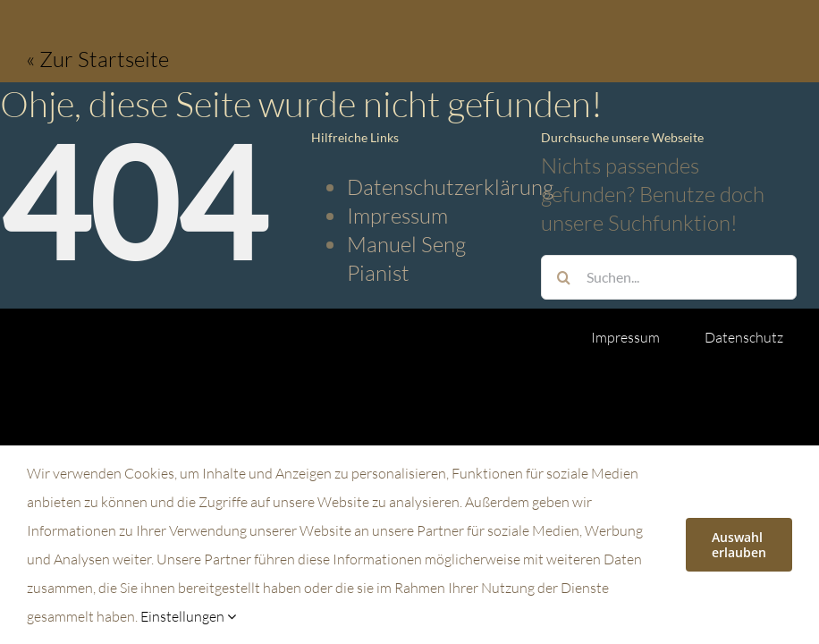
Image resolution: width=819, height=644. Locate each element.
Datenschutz (744, 337)
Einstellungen (188, 616)
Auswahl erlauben (739, 545)
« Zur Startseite (97, 59)
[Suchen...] (668, 277)
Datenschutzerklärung (450, 187)
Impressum (397, 216)
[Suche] (563, 277)
